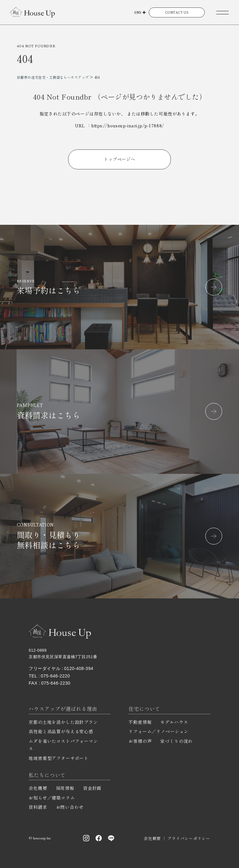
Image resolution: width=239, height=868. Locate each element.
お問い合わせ (70, 807)
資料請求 (38, 807)
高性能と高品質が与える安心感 (61, 731)
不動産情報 (140, 722)
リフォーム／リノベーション (159, 731)
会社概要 (38, 788)
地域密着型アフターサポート (59, 758)
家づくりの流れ (176, 741)
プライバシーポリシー (189, 838)
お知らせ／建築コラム (52, 798)
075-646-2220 (55, 676)
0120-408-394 (79, 668)
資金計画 (92, 788)
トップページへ (120, 159)
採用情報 (65, 788)
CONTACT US (177, 12)
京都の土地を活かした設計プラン (63, 722)
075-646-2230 (56, 683)
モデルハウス (174, 722)
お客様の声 (140, 741)
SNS (138, 12)
